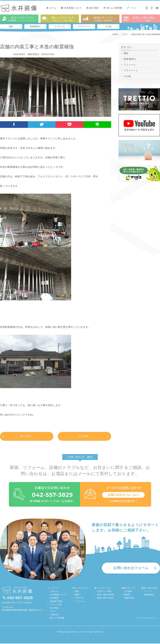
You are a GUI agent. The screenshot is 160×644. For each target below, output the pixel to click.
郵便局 (127, 595)
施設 (11, 27)
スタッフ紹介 (56, 605)
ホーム (51, 8)
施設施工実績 (56, 602)
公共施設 (128, 592)
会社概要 (54, 598)
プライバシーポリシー (147, 618)
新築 (77, 592)
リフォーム (60, 27)
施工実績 (93, 8)
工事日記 (54, 615)
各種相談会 (149, 595)
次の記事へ (85, 436)
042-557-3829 (18, 598)
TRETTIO (79, 598)
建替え (78, 595)
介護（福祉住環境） (106, 595)
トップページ (54, 588)
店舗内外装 (129, 598)
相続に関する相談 (105, 598)
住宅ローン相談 (104, 592)
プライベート (84, 27)
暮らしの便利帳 (113, 8)
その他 (108, 27)
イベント (148, 592)
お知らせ (54, 592)
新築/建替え (35, 27)
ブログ (132, 8)
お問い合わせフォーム (130, 569)
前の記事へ (27, 436)
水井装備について (71, 8)
